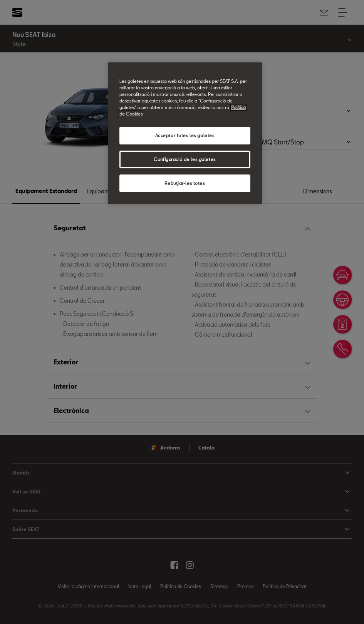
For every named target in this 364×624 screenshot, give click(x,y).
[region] (185, 133)
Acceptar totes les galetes (185, 135)
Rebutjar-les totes (185, 183)
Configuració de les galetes (185, 159)
